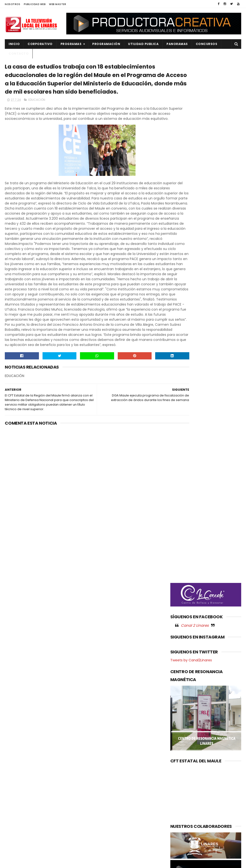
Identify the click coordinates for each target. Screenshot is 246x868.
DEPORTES (16, 776)
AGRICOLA (16, 760)
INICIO (14, 44)
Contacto (19, 54)
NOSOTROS (12, 4)
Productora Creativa (134, 862)
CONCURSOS (207, 44)
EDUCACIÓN (37, 125)
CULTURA (15, 768)
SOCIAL (14, 849)
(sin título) (95, 760)
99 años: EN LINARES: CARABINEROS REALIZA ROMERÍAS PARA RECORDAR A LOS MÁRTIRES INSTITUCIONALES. (123, 780)
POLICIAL (15, 817)
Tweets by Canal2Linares (191, 295)
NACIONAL (16, 801)
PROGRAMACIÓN (106, 44)
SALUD (13, 841)
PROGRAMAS (71, 44)
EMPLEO (14, 792)
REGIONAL (15, 833)
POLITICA (15, 825)
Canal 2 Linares (195, 260)
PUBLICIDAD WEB (35, 4)
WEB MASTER (58, 4)
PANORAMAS (177, 44)
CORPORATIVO (40, 44)
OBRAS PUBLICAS (20, 809)
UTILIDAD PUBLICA (143, 44)
